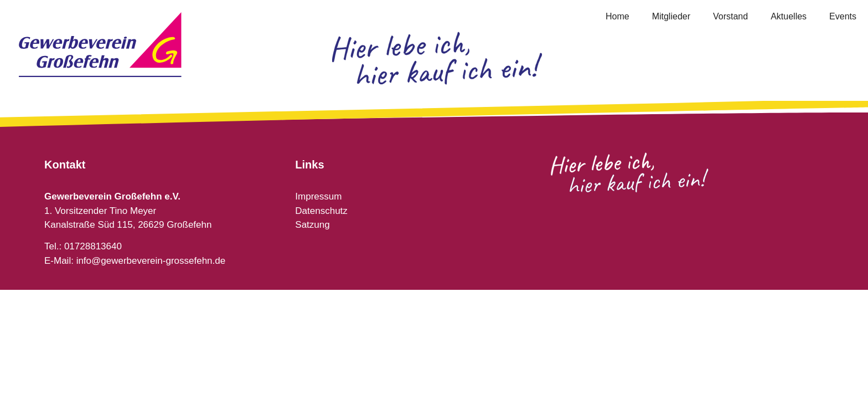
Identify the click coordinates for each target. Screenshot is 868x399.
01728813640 (93, 246)
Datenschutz (321, 211)
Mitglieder (671, 16)
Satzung (312, 225)
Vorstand (730, 16)
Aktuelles (789, 16)
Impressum (318, 196)
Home (618, 16)
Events (843, 16)
